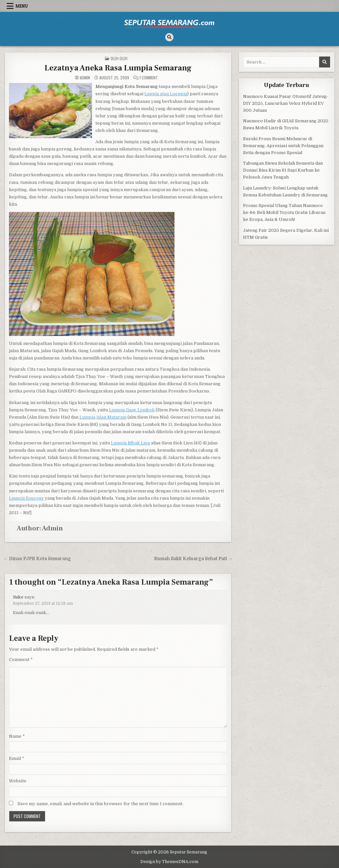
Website (18, 781)
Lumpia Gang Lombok (132, 410)
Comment (21, 660)
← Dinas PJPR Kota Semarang (37, 559)
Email (17, 758)
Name (17, 736)
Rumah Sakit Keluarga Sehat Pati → (193, 559)
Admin (85, 78)
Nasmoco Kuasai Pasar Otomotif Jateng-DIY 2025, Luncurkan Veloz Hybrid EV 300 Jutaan (286, 103)
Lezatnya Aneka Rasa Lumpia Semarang (118, 68)
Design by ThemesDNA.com (169, 862)
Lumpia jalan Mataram (103, 417)
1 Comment (149, 78)
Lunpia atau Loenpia (166, 94)
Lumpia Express (26, 498)
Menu (22, 6)
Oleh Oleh (119, 58)
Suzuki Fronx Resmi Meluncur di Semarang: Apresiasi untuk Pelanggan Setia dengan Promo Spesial (283, 146)
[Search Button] (169, 37)
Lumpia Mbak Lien (130, 443)
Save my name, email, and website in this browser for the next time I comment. (100, 804)
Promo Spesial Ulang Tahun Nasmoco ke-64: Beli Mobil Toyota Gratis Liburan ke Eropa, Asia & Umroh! (284, 212)
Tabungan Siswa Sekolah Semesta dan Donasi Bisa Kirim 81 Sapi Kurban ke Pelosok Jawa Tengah (283, 170)
